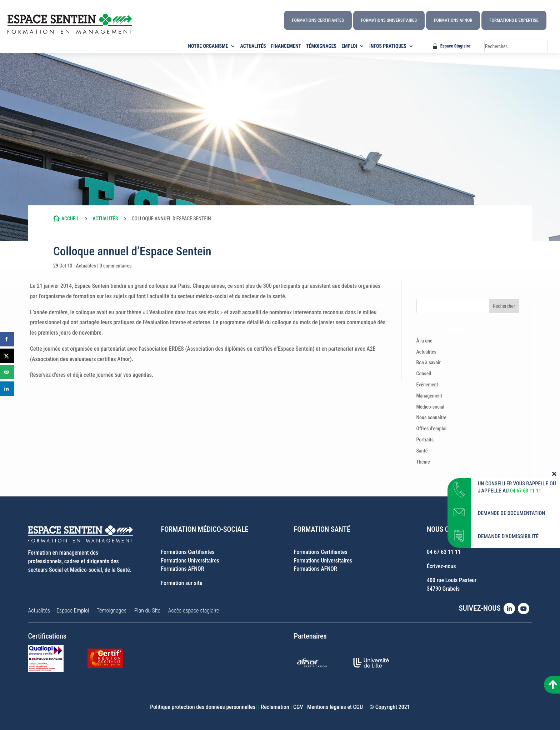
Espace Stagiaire (455, 46)
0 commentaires (116, 266)
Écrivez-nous (441, 566)
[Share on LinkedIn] (7, 389)
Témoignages (112, 611)
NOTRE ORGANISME (208, 46)
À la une (424, 341)
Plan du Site (147, 611)
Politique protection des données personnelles (203, 707)
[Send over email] (7, 372)
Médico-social (431, 407)
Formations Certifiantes (318, 20)
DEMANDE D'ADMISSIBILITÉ (508, 541)
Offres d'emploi (432, 429)
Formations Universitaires (389, 20)
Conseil (424, 374)
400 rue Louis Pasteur (452, 580)
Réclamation (275, 707)
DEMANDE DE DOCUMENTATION (513, 518)
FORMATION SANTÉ (322, 529)
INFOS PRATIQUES (388, 46)
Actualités (105, 219)
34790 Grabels (443, 589)
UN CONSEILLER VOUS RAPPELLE (515, 488)
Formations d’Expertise (514, 20)
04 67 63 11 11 (444, 552)
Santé (422, 451)
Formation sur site (182, 583)
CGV (298, 707)
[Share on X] (7, 356)
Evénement (427, 385)
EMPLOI (349, 46)
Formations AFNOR (453, 20)
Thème (423, 462)
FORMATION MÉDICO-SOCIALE (205, 529)
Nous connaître (432, 417)
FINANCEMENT (286, 46)
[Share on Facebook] (7, 339)
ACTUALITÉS (253, 46)
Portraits (425, 440)
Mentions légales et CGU (335, 707)
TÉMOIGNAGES (321, 46)
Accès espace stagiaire (194, 611)
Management (429, 396)
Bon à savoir (429, 362)
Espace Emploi (73, 611)
